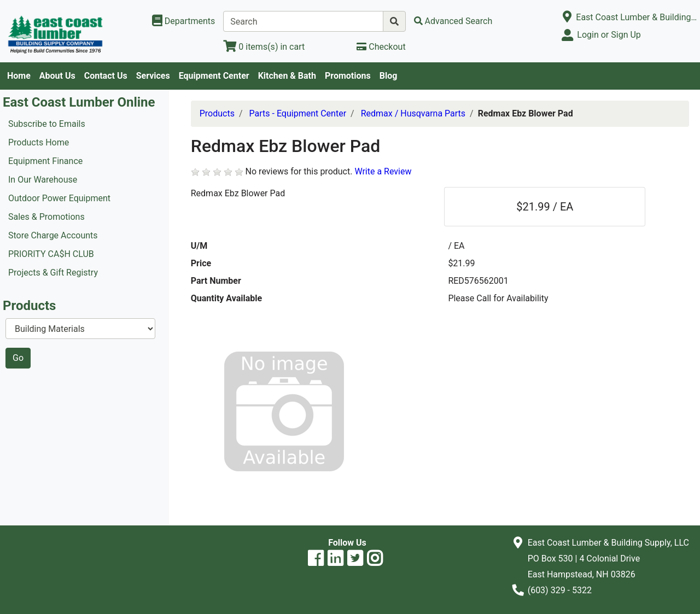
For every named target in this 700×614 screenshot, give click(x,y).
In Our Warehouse (43, 180)
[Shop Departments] (184, 21)
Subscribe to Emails (47, 124)
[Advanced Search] (453, 21)
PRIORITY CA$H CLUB (51, 254)
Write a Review (383, 171)
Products (217, 113)
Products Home (39, 142)
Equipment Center (214, 76)
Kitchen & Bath (287, 76)
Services (153, 76)
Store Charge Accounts (53, 235)
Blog (389, 76)
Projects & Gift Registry (53, 273)
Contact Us (106, 76)
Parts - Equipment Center (298, 113)
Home (19, 76)
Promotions (348, 76)
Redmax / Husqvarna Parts (413, 113)
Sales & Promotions (46, 217)
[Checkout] (381, 47)
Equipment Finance (45, 161)
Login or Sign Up (609, 35)
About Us (57, 76)
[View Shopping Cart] (264, 47)
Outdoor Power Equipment (59, 198)
